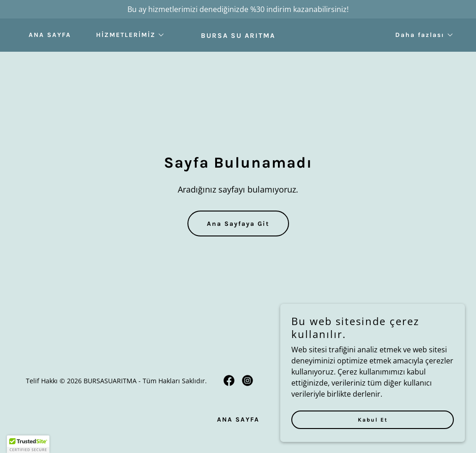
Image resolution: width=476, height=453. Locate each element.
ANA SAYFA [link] (50, 35)
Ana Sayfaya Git (238, 224)
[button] (127, 35)
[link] (238, 35)
